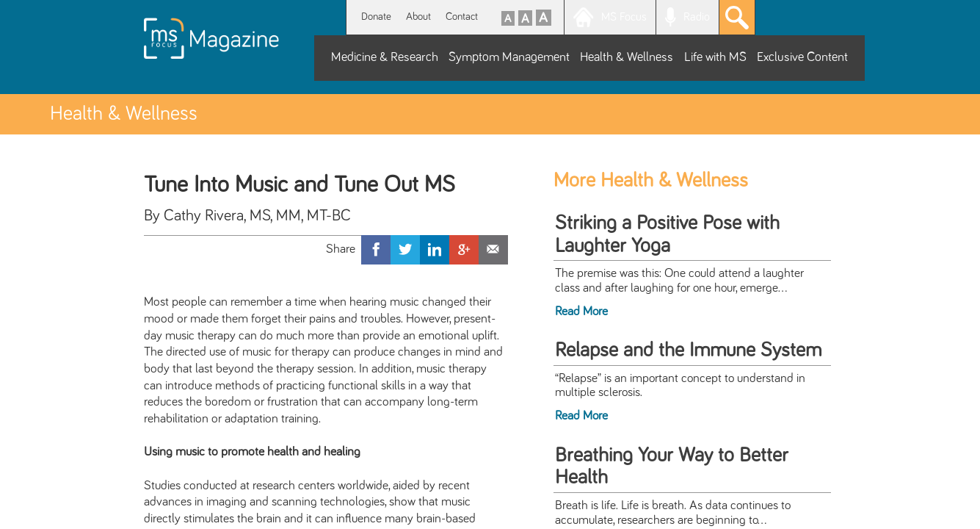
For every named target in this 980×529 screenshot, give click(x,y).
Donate (376, 17)
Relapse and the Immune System (688, 350)
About (418, 17)
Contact (462, 17)
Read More (581, 312)
